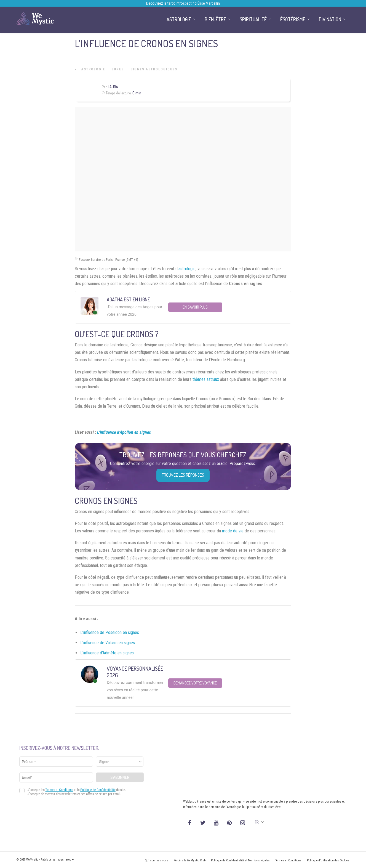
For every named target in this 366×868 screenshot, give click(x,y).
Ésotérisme (293, 19)
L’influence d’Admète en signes (107, 653)
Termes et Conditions (288, 860)
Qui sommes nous (157, 860)
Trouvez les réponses (183, 475)
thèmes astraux (206, 379)
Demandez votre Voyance (195, 683)
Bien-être (215, 19)
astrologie (187, 269)
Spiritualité (253, 19)
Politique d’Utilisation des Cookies (328, 860)
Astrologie (93, 69)
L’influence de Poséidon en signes (110, 632)
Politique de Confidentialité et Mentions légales (240, 860)
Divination (330, 19)
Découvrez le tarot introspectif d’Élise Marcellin (183, 3)
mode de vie (233, 531)
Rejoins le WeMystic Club (190, 860)
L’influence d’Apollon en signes (124, 432)
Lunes (118, 69)
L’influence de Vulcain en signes (108, 643)
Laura (113, 87)
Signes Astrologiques (154, 69)
